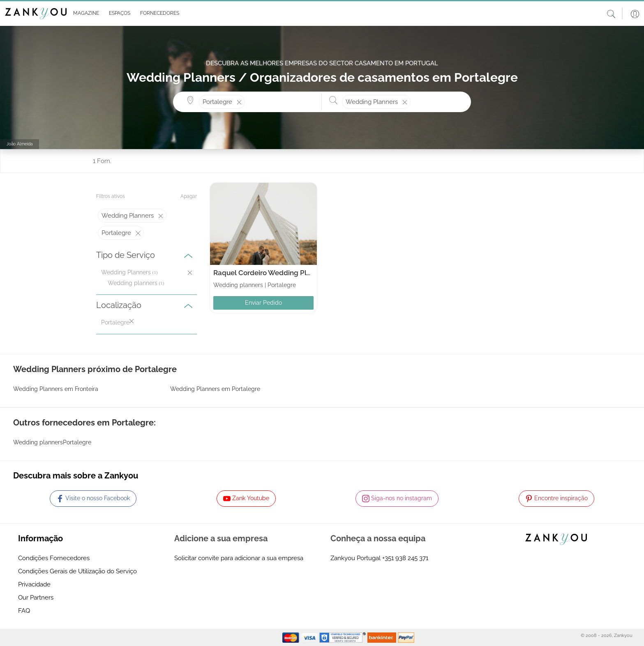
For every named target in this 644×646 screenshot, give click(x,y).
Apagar (189, 196)
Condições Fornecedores (54, 558)
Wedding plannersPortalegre (52, 442)
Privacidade (34, 584)
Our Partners (36, 598)
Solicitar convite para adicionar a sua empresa (239, 558)
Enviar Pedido (263, 303)
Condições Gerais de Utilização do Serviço (77, 571)
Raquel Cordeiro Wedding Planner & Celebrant (290, 273)
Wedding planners (133, 283)
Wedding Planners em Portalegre (215, 389)
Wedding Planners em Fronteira (56, 389)
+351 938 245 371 (405, 558)
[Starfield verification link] (344, 637)
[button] (84, 14)
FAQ (24, 611)
